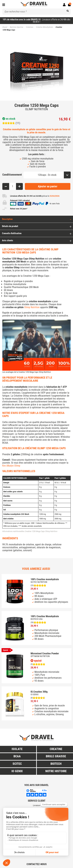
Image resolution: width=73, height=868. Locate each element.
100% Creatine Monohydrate (45, 616)
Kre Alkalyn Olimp (11, 466)
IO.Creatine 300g (39, 692)
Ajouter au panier (48, 186)
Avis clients (8, 240)
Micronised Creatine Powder (45, 653)
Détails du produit (10, 226)
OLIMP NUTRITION (36, 109)
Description (7, 219)
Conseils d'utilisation (12, 233)
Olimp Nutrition (32, 307)
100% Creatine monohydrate (45, 579)
